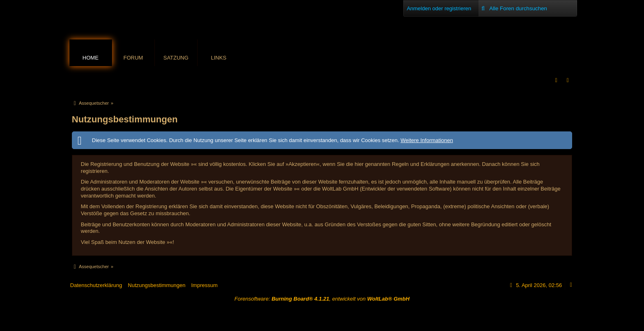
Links (219, 58)
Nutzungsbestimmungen (156, 285)
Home (91, 58)
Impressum (204, 285)
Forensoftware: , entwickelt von (322, 299)
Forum (133, 58)
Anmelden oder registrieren (439, 8)
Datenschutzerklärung (96, 285)
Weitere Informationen (427, 140)
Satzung (176, 58)
